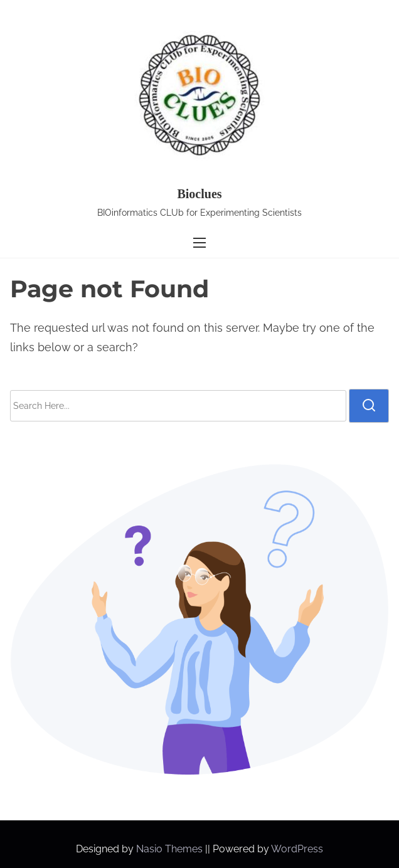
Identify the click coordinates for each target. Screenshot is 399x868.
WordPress (297, 849)
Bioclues (199, 194)
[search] (369, 406)
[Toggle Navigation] (199, 243)
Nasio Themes (171, 849)
